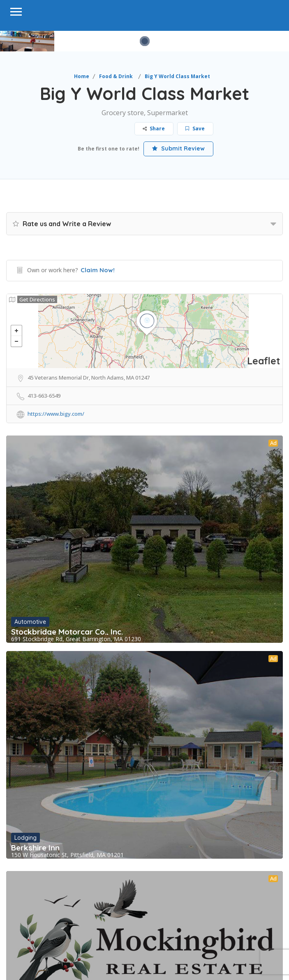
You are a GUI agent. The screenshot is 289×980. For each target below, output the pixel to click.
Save (195, 129)
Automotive (30, 622)
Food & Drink (116, 76)
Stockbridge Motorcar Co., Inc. (67, 632)
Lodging (25, 838)
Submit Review (178, 148)
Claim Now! (98, 270)
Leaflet (264, 361)
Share (154, 129)
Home (82, 76)
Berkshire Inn (35, 848)
